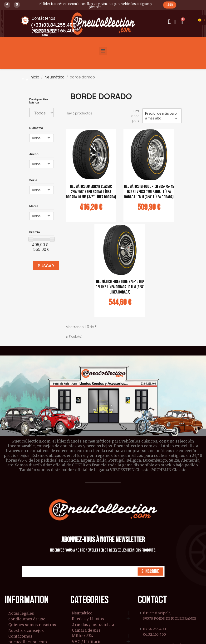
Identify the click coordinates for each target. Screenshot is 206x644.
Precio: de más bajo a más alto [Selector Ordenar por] (162, 116)
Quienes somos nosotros (32, 625)
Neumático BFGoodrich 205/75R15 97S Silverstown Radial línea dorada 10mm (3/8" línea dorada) (149, 192)
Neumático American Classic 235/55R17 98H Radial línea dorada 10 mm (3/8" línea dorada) (91, 192)
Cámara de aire (86, 630)
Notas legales (21, 613)
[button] (170, 5)
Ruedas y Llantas (88, 619)
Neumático (82, 613)
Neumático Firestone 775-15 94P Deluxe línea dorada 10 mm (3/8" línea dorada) (120, 287)
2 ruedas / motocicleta (93, 625)
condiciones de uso (27, 619)
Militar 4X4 (83, 636)
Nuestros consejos (26, 630)
